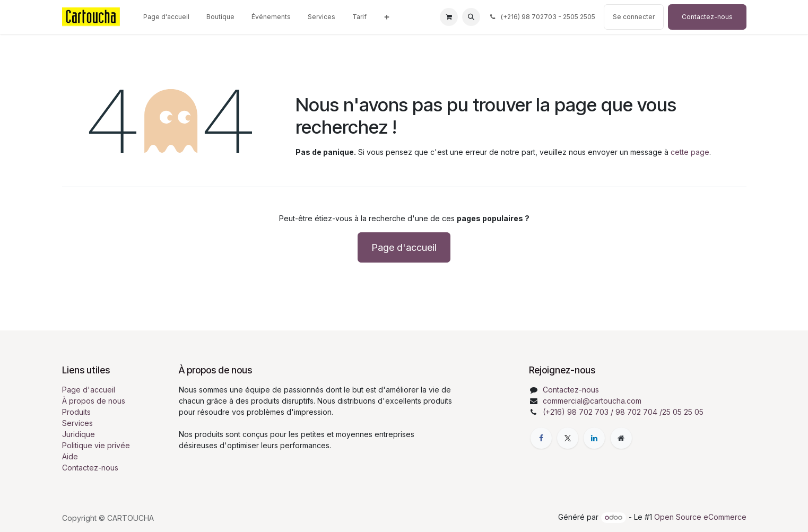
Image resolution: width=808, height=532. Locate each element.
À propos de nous (94, 401)
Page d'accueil (404, 247)
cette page (690, 152)
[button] (471, 17)
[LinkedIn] (594, 438)
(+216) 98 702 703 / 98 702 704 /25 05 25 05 (623, 412)
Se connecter (634, 17)
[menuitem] (166, 17)
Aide (70, 456)
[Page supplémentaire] (621, 438)
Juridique (79, 434)
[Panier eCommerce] (449, 17)
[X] (568, 438)
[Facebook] (541, 438)
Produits (76, 412)
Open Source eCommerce (700, 517)
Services (77, 423)
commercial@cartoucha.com (592, 401)
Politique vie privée (96, 445)
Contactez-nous (707, 17)
